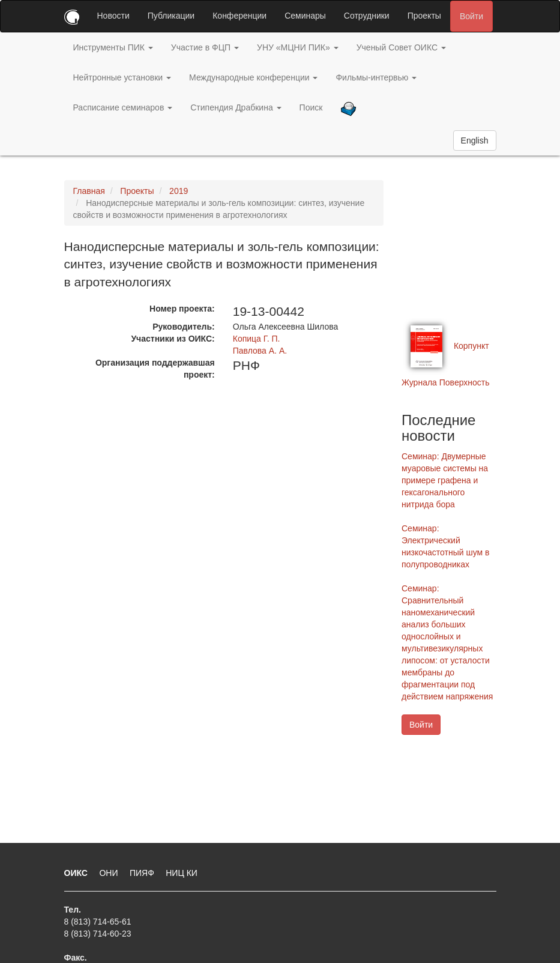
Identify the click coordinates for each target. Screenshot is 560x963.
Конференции (239, 16)
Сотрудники (367, 16)
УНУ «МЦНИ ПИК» (298, 47)
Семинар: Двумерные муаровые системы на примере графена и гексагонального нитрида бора (445, 480)
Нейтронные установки (122, 77)
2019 (179, 191)
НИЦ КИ (182, 873)
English (475, 140)
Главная (89, 191)
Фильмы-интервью (376, 77)
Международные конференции (253, 77)
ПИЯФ (143, 873)
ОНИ (110, 873)
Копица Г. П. (257, 339)
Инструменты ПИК (113, 47)
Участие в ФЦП (205, 47)
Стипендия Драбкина (236, 107)
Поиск (311, 107)
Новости (113, 16)
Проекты (424, 16)
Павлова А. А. (260, 351)
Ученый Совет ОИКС (401, 47)
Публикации (171, 16)
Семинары (305, 16)
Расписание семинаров (123, 107)
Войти (471, 16)
